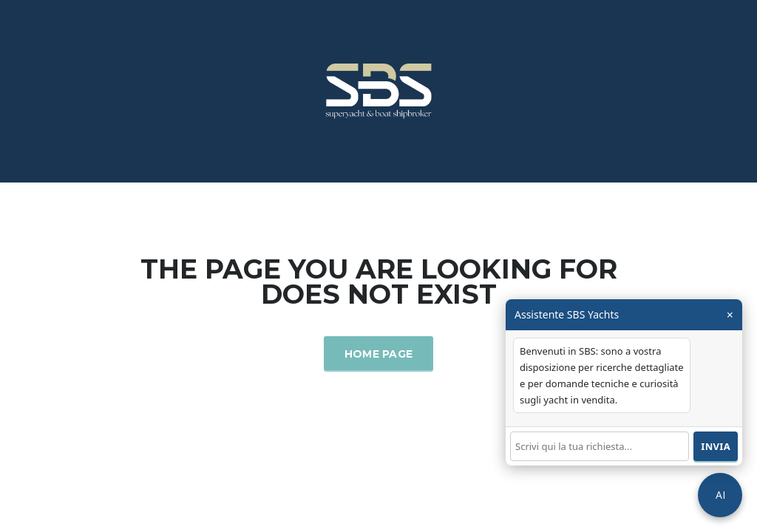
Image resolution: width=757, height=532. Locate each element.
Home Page (379, 354)
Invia (716, 446)
